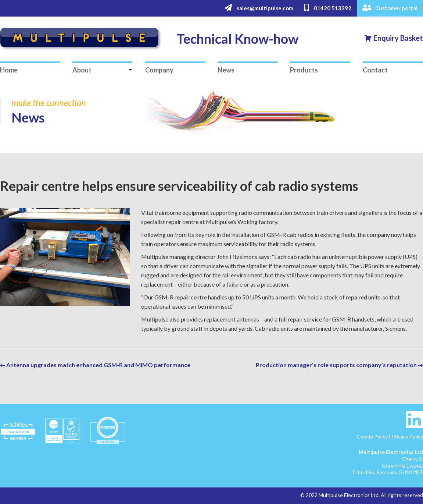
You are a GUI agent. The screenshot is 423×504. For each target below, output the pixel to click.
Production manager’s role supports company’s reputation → (339, 365)
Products (304, 70)
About (82, 70)
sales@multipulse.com (259, 8)
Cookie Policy (372, 436)
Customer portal (390, 8)
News (226, 70)
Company (159, 70)
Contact (375, 70)
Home (9, 70)
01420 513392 (328, 8)
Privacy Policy (407, 436)
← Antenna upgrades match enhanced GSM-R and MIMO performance (95, 365)
